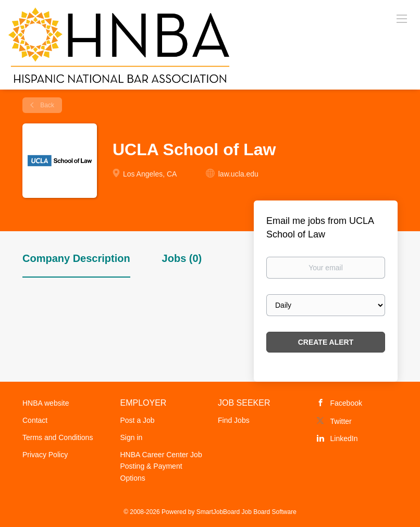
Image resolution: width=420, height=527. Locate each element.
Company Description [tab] (76, 258)
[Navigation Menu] (402, 18)
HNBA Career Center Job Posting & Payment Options (161, 467)
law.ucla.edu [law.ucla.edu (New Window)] (238, 174)
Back (46, 105)
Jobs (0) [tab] (182, 258)
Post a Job (138, 420)
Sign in (132, 437)
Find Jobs (234, 420)
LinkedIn (344, 438)
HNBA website (46, 403)
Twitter (341, 421)
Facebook (346, 403)
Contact (35, 420)
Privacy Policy (45, 455)
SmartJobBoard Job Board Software (246, 512)
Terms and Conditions (58, 437)
